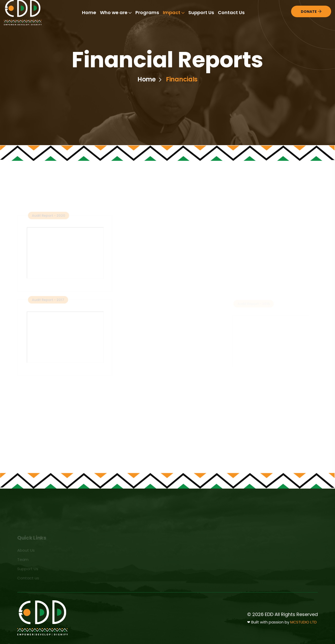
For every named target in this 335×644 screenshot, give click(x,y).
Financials (182, 79)
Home (89, 12)
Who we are (116, 12)
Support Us (201, 12)
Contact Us (231, 12)
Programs (147, 12)
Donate (311, 12)
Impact (174, 12)
